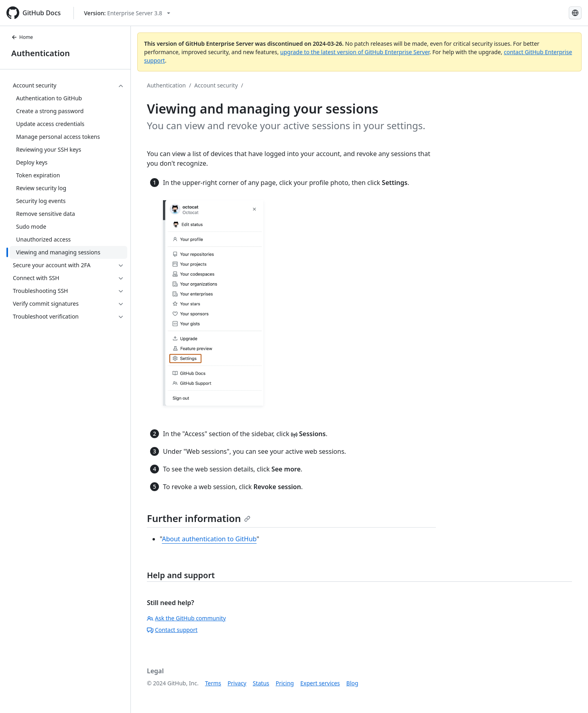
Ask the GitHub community (186, 618)
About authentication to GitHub (209, 539)
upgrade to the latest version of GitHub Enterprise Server (355, 52)
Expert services (320, 683)
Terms (213, 683)
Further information (199, 518)
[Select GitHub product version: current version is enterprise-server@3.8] (127, 13)
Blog (352, 683)
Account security (216, 85)
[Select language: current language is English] (575, 13)
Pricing (285, 683)
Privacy (237, 683)
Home (22, 37)
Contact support (172, 630)
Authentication (41, 53)
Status (261, 683)
